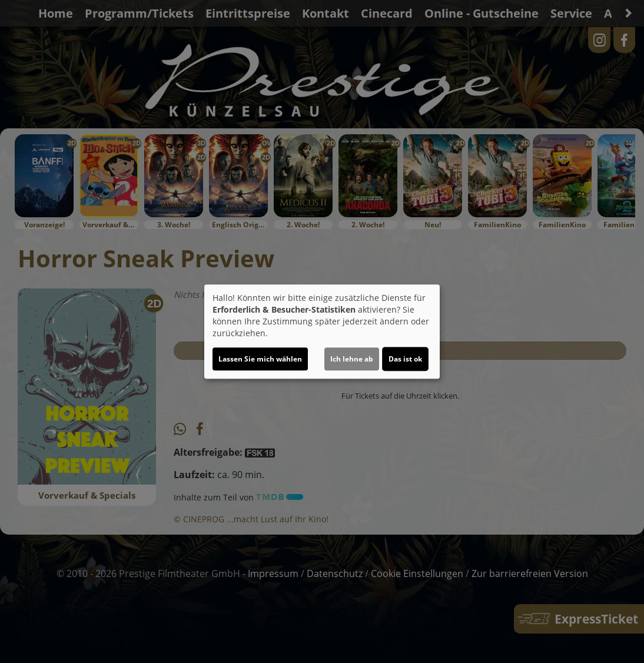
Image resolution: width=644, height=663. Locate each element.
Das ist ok (405, 359)
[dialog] (322, 331)
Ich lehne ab (352, 359)
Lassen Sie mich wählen (260, 359)
